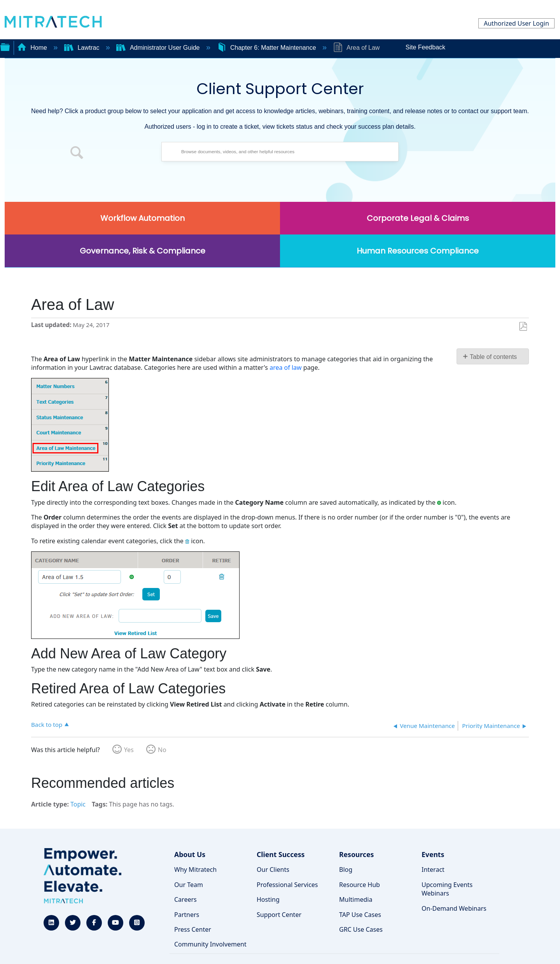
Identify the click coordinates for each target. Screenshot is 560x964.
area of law (285, 367)
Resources (356, 854)
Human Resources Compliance (418, 251)
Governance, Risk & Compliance (143, 251)
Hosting (268, 899)
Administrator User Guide (159, 48)
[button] (77, 154)
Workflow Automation (143, 218)
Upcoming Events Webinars (447, 889)
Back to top (47, 724)
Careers (185, 899)
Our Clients (273, 870)
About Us (190, 854)
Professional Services (287, 885)
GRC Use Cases (361, 929)
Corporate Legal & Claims (418, 218)
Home (33, 48)
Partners (187, 915)
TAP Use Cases (360, 915)
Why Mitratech (195, 870)
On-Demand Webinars (454, 908)
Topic (78, 804)
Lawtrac (83, 48)
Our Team (189, 885)
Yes (129, 750)
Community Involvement (210, 944)
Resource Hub (360, 885)
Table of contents (493, 357)
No (162, 750)
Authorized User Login (516, 23)
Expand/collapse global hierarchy (5, 46)
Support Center (279, 915)
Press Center (193, 929)
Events (433, 854)
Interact (433, 870)
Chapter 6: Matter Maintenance (267, 48)
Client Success (281, 854)
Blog (346, 870)
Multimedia (356, 899)
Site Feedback (425, 47)
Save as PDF (523, 327)
